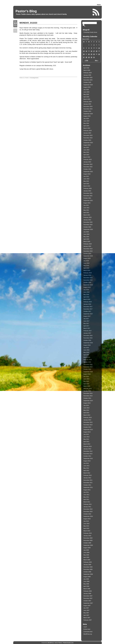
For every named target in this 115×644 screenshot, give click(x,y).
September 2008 (88, 574)
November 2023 (88, 138)
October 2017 (87, 311)
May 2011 (86, 497)
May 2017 (86, 323)
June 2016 (86, 350)
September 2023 (88, 143)
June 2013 (86, 437)
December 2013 (88, 422)
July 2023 (86, 147)
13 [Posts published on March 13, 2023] (84, 51)
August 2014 (87, 403)
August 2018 (87, 287)
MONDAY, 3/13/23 (28, 23)
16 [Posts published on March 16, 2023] (91, 51)
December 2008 (88, 567)
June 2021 (86, 208)
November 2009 (88, 540)
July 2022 (86, 176)
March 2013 (87, 444)
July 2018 (86, 290)
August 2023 (87, 145)
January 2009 (87, 565)
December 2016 (88, 335)
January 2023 (87, 162)
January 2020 (87, 246)
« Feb (86, 60)
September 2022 (88, 172)
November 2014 (88, 396)
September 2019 (88, 256)
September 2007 (88, 603)
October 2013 (87, 427)
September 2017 (88, 314)
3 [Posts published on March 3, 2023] (94, 45)
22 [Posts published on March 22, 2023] (89, 54)
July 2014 (86, 405)
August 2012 (87, 461)
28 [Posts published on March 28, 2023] (86, 57)
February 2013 (88, 446)
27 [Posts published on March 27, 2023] (84, 57)
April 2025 (86, 97)
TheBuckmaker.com (68, 643)
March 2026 (87, 70)
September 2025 (88, 85)
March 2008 (87, 589)
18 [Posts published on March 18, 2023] (96, 51)
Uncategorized (34, 78)
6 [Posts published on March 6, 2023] (84, 48)
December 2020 (88, 222)
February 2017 (88, 331)
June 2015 (86, 379)
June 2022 (86, 179)
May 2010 (86, 526)
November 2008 (88, 569)
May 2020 (86, 237)
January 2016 (87, 362)
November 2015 (88, 367)
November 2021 (88, 196)
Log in (85, 627)
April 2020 (86, 239)
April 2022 (86, 184)
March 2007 (87, 618)
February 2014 (88, 417)
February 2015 (88, 389)
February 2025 (88, 102)
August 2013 (87, 432)
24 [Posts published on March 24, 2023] (94, 54)
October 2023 (87, 140)
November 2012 (88, 454)
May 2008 (86, 584)
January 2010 (87, 536)
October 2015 (87, 369)
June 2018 (86, 292)
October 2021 (87, 198)
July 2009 (86, 550)
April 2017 (86, 326)
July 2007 (86, 608)
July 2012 (86, 463)
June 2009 (86, 552)
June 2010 (86, 524)
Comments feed (88, 632)
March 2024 (87, 128)
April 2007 (86, 615)
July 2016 (86, 348)
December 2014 (88, 393)
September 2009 (88, 545)
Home (99, 5)
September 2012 (88, 458)
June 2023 (86, 150)
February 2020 (88, 244)
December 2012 (88, 451)
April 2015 (86, 384)
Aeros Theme (58, 643)
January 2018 (87, 304)
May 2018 (86, 295)
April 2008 (86, 586)
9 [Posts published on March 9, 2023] (91, 48)
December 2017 (88, 307)
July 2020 (86, 232)
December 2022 (88, 164)
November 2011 (88, 483)
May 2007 (86, 613)
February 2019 (88, 273)
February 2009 (88, 562)
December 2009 (88, 538)
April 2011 (86, 499)
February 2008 (88, 591)
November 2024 (88, 109)
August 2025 (87, 87)
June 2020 (86, 234)
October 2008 (87, 572)
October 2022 (87, 169)
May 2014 (86, 410)
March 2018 (87, 299)
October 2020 (87, 227)
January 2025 (87, 104)
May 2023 (86, 152)
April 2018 (86, 297)
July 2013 (86, 434)
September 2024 (88, 114)
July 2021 (86, 205)
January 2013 (87, 449)
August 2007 (87, 606)
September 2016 (88, 343)
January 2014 (87, 420)
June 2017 (86, 321)
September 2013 (88, 430)
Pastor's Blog (26, 11)
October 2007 (87, 601)
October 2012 (87, 456)
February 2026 (88, 73)
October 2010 (87, 514)
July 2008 (86, 579)
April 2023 (86, 155)
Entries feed (87, 629)
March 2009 (87, 560)
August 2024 (87, 116)
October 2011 (87, 485)
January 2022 (87, 191)
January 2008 (87, 593)
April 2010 (86, 528)
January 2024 (87, 133)
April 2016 (86, 355)
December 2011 (88, 480)
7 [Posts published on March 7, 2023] (86, 48)
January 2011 (87, 507)
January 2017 (87, 333)
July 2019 (86, 261)
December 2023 (88, 135)
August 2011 (87, 490)
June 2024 (86, 121)
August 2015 (87, 374)
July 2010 (86, 521)
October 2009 (87, 543)
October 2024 (87, 111)
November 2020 (88, 225)
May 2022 (86, 181)
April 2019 (86, 268)
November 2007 (88, 598)
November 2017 (88, 309)
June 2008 (86, 581)
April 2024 (86, 126)
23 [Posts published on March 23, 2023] (91, 54)
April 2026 (86, 68)
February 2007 (88, 620)
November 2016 (88, 338)
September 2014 (88, 401)
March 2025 (87, 99)
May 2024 (86, 123)
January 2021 (87, 220)
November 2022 (88, 167)
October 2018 (87, 282)
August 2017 (87, 316)
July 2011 (86, 492)
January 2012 (87, 478)
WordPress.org (88, 634)
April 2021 (86, 213)
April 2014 (86, 413)
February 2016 (88, 360)
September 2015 (88, 372)
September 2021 (88, 200)
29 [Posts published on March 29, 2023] (89, 57)
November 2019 (88, 251)
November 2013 (88, 425)
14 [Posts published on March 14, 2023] (86, 51)
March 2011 (87, 502)
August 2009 (87, 548)
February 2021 (88, 217)
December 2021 (88, 193)
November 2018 (88, 280)
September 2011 (88, 487)
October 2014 (87, 398)
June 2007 (86, 610)
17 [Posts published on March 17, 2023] (94, 51)
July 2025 (86, 90)
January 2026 (87, 75)
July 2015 (86, 376)
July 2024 (86, 118)
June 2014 (86, 408)
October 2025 (87, 82)
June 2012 (86, 466)
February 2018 (88, 302)
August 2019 (87, 258)
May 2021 (86, 210)
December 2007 (88, 596)
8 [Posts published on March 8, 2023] (89, 48)
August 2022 (87, 174)
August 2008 (87, 577)
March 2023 (87, 157)
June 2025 (86, 92)
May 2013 (86, 439)
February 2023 (88, 159)
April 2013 (86, 442)
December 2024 (88, 106)
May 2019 (86, 266)
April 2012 (86, 471)
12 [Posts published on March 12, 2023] (99, 48)
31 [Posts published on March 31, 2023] (94, 57)
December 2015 (88, 364)
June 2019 (86, 263)
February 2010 (88, 533)
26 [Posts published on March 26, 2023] (99, 54)
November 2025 (88, 80)
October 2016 (87, 340)
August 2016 (87, 345)
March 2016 (87, 357)
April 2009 (86, 557)
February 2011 (88, 504)
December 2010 (88, 509)
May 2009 (86, 555)
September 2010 (88, 516)
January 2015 (87, 391)
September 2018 (88, 285)
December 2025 (88, 78)
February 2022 (88, 188)
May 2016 (86, 352)
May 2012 (86, 468)
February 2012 (88, 475)
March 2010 (87, 531)
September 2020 (88, 229)
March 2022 (87, 186)
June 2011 (86, 495)
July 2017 (86, 319)
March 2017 (87, 328)
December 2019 (88, 249)
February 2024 (88, 131)
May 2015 (86, 381)
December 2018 (88, 278)
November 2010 (88, 512)
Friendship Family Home (90, 32)
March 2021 (87, 215)
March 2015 (87, 386)
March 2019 (87, 270)
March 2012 (87, 473)
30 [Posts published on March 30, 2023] (91, 57)
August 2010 (87, 519)
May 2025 (86, 94)
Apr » (96, 60)
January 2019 (87, 275)
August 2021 (87, 203)
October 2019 (87, 254)
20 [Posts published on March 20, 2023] (84, 54)
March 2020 (87, 241)
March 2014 (87, 415)
